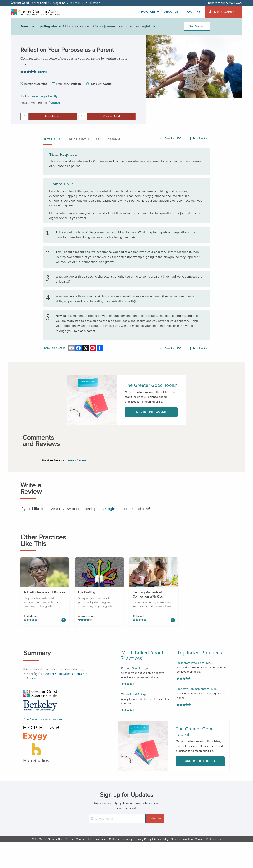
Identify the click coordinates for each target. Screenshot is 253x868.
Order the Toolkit (151, 412)
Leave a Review (76, 460)
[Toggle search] (200, 12)
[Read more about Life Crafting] (64, 620)
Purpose (54, 103)
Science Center (30, 3)
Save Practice (53, 117)
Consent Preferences (208, 839)
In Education (93, 3)
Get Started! (197, 26)
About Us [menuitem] (171, 12)
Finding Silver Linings (135, 668)
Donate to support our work (225, 3)
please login (105, 509)
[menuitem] (223, 12)
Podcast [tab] (114, 139)
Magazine (59, 3)
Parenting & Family (44, 96)
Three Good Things (134, 694)
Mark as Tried (111, 117)
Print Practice (198, 138)
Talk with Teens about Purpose (44, 592)
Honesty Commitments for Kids (197, 689)
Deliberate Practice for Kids (194, 663)
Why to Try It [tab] (79, 139)
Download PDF (171, 138)
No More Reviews (53, 460)
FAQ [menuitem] (189, 12)
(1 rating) (43, 72)
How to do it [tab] (53, 139)
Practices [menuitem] (148, 12)
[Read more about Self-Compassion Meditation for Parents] (173, 620)
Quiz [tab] (98, 139)
